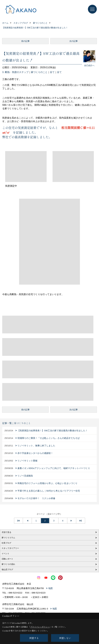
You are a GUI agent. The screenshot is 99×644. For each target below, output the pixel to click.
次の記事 (74, 41)
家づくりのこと (39, 72)
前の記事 (25, 41)
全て (52, 72)
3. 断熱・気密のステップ (15, 72)
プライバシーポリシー (40, 627)
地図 (50, 588)
